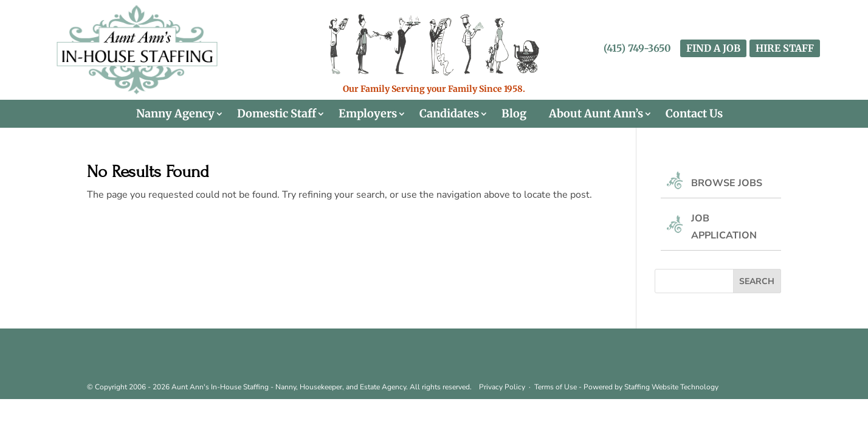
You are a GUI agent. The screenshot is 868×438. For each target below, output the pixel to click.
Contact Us (694, 114)
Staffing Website (652, 387)
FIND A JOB (713, 48)
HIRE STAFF (785, 48)
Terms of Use (556, 387)
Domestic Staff (277, 114)
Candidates (449, 114)
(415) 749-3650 (637, 48)
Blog (514, 114)
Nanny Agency (175, 114)
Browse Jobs (727, 183)
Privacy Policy (502, 387)
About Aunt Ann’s (596, 114)
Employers (368, 114)
